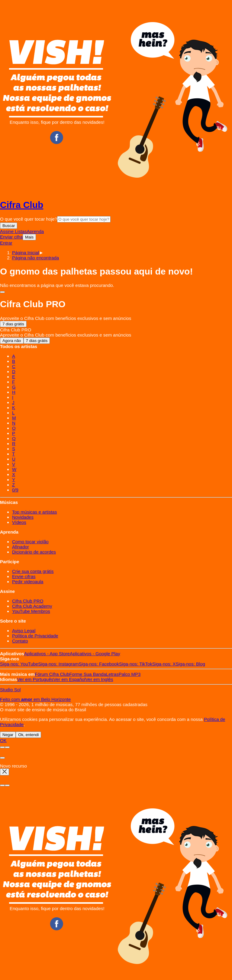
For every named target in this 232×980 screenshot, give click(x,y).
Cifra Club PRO (28, 601)
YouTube (19, 664)
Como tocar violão (30, 542)
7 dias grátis (13, 324)
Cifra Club (22, 205)
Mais (29, 237)
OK (3, 740)
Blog (191, 664)
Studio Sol (10, 690)
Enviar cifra (11, 237)
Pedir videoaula (28, 582)
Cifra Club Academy (32, 606)
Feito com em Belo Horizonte (35, 699)
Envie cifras (24, 576)
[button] (35, 258)
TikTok (136, 664)
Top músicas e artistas (34, 512)
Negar (8, 735)
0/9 (15, 490)
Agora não (12, 341)
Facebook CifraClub (56, 137)
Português (35, 679)
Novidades (23, 517)
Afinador (21, 547)
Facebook (99, 664)
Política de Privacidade (35, 636)
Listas (21, 231)
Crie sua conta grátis (33, 571)
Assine (7, 231)
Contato (20, 641)
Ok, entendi (28, 735)
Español (69, 679)
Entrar (6, 243)
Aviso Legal (24, 631)
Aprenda (35, 231)
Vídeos (19, 522)
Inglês (99, 679)
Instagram (58, 664)
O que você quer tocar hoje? (29, 219)
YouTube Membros (31, 611)
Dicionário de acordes (34, 552)
